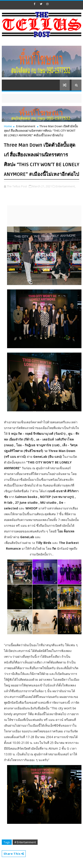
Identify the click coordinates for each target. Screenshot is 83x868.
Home (8, 126)
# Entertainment (25, 842)
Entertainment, (66, 186)
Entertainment (26, 126)
